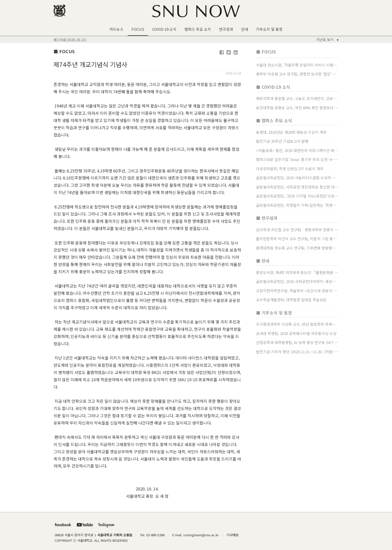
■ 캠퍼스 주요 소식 (274, 120)
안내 (244, 29)
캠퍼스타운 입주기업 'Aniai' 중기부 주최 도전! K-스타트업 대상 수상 (310, 159)
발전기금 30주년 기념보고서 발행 (282, 141)
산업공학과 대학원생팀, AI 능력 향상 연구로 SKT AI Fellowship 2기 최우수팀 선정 (322, 342)
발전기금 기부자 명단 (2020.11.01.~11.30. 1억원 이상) (299, 352)
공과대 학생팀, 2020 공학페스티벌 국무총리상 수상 (296, 333)
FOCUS (138, 29)
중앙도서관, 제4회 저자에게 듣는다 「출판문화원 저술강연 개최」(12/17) (314, 272)
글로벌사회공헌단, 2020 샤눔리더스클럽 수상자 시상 (297, 178)
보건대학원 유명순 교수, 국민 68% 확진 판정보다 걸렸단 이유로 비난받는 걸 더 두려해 (324, 108)
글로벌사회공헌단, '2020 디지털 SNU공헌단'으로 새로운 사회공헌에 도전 (314, 196)
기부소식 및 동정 (269, 29)
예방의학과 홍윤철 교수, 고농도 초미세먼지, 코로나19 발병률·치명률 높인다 (315, 98)
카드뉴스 (116, 29)
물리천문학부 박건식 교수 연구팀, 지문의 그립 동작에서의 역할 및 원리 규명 (316, 239)
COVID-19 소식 (164, 29)
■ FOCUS (266, 52)
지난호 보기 (327, 39)
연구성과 (226, 29)
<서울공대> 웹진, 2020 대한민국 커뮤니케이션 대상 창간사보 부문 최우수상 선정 (320, 150)
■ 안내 (263, 261)
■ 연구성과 (267, 218)
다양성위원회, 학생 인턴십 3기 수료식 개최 (290, 169)
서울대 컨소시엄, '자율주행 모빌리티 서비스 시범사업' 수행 (302, 65)
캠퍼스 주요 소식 (198, 29)
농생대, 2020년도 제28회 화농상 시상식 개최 (291, 132)
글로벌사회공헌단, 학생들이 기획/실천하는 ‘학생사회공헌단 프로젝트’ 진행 (315, 205)
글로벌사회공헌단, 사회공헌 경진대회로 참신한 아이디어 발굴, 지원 (309, 187)
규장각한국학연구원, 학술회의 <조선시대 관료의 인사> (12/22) (306, 291)
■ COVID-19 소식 (273, 87)
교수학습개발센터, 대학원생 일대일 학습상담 (291, 300)
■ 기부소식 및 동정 (274, 313)
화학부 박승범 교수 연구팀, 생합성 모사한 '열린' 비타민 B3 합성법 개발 (312, 74)
